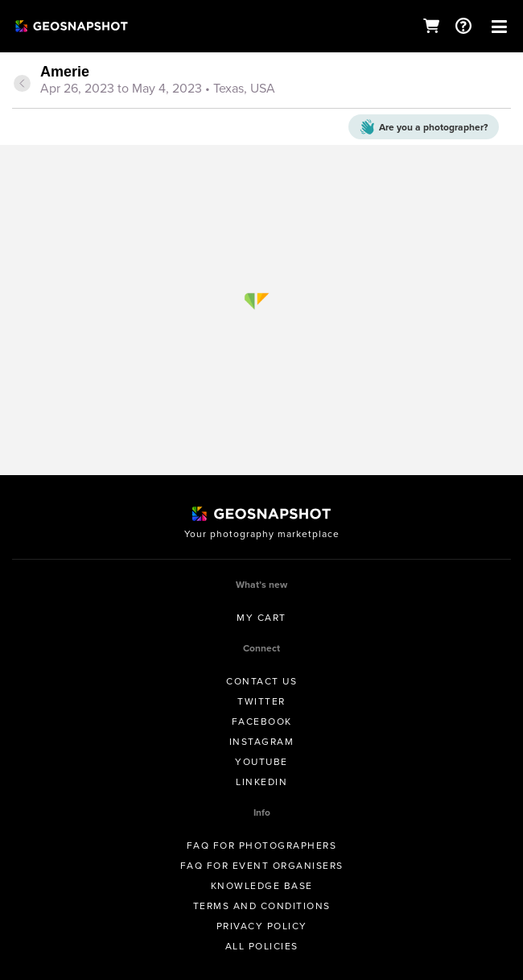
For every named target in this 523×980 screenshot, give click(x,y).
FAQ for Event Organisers (262, 866)
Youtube (261, 762)
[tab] (261, 81)
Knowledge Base (262, 886)
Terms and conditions (262, 906)
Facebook (262, 722)
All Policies (262, 946)
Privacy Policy (262, 926)
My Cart (261, 618)
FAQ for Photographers (262, 846)
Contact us (261, 681)
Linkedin (261, 782)
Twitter (261, 701)
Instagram (262, 742)
